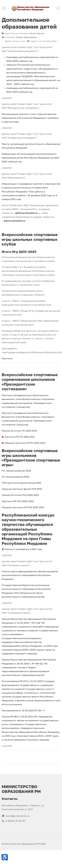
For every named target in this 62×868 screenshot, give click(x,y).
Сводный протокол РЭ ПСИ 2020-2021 (23, 507)
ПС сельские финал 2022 (15, 477)
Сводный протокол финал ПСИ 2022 (22, 489)
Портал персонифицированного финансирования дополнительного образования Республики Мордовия (30, 575)
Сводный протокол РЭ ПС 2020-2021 (23, 443)
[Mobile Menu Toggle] (4, 8)
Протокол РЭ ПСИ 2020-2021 (18, 501)
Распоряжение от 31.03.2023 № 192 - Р (23, 710)
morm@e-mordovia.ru (16, 816)
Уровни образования (26, 37)
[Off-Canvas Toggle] (58, 8)
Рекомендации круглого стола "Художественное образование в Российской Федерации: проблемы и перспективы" (30, 118)
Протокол (7, 358)
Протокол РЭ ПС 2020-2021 (18, 437)
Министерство (37, 33)
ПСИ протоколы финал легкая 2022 (21, 483)
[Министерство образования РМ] (31, 8)
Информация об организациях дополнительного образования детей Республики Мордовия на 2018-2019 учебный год (31, 158)
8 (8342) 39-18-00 (13, 821)
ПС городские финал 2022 (16, 471)
